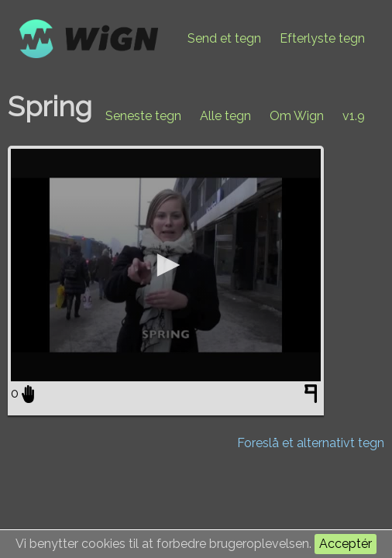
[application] (166, 265)
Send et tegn (224, 38)
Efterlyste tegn (322, 38)
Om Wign (297, 116)
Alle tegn (225, 116)
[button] (166, 265)
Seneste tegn (143, 116)
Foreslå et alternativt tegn (311, 443)
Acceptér (346, 544)
